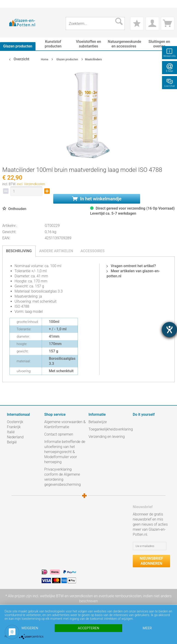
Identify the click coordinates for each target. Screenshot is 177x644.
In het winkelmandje (97, 199)
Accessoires (93, 251)
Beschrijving (19, 251)
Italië (11, 432)
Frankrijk (14, 427)
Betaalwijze (98, 422)
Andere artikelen (56, 251)
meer (147, 628)
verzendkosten (81, 596)
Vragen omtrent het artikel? (131, 266)
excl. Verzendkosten (31, 184)
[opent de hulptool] (169, 330)
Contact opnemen (59, 434)
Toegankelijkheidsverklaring (109, 429)
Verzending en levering (107, 437)
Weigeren (30, 628)
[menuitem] (9, 4)
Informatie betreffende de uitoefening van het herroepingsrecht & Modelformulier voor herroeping (65, 452)
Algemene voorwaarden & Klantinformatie (65, 424)
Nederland (15, 437)
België (12, 442)
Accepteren (88, 628)
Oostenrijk (15, 422)
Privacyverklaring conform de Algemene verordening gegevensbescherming (62, 477)
